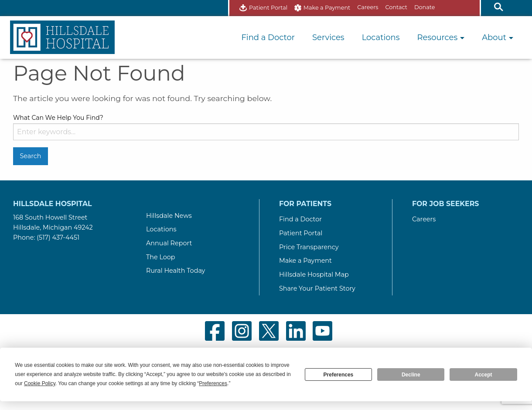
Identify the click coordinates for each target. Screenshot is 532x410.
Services (328, 37)
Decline (411, 375)
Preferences (339, 375)
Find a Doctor (268, 37)
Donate (425, 7)
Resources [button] (441, 37)
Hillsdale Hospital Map (314, 274)
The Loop (161, 257)
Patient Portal (268, 8)
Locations (381, 37)
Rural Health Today (176, 271)
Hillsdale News (169, 216)
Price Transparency (309, 247)
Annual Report (169, 243)
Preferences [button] (213, 383)
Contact (396, 7)
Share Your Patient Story (317, 288)
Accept (484, 375)
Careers (368, 7)
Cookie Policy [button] (40, 383)
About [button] (498, 37)
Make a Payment (327, 8)
